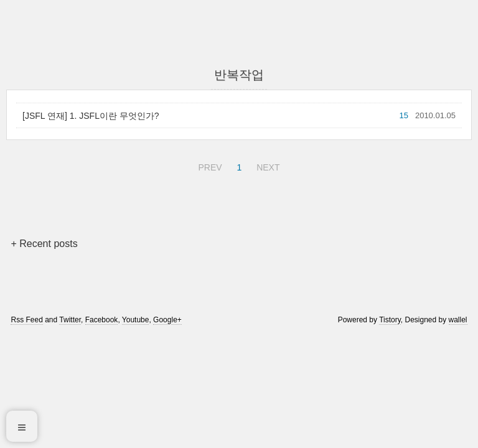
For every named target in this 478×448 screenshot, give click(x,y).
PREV (208, 166)
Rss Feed (26, 320)
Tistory (390, 320)
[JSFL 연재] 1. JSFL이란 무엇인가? (91, 116)
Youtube (136, 320)
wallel (458, 320)
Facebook (102, 320)
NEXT (266, 166)
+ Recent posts (44, 244)
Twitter (70, 320)
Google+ (167, 320)
